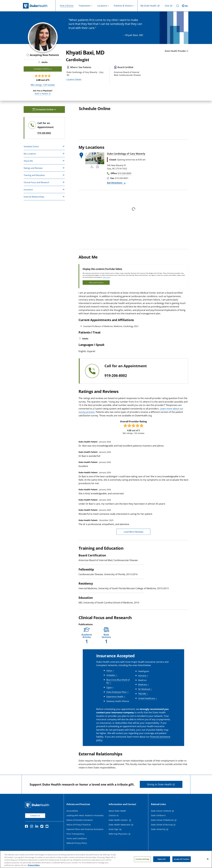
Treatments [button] (84, 6)
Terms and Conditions (77, 838)
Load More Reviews (134, 532)
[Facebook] (27, 827)
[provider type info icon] (187, 51)
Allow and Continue (96, 283)
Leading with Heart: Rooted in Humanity (85, 815)
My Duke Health (149, 6)
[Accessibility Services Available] (92, 167)
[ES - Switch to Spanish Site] (185, 6)
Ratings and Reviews (33, 168)
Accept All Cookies (182, 861)
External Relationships (34, 197)
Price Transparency (75, 834)
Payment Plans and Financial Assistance (85, 829)
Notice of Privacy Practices (79, 825)
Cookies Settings (142, 861)
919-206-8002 (116, 376)
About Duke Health (117, 811)
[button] (87, 636)
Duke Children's (158, 815)
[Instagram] (32, 827)
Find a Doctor (67, 6)
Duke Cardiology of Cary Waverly (126, 154)
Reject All (162, 861)
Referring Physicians (118, 834)
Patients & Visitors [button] (123, 6)
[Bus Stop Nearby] (97, 167)
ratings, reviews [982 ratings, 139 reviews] (43, 85)
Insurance (28, 189)
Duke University (158, 829)
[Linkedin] (37, 827)
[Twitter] (42, 827)
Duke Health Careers (119, 820)
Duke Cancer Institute (161, 811)
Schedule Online (31, 146)
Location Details (74, 79)
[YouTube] (48, 827)
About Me (28, 161)
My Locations (30, 154)
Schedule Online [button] (43, 69)
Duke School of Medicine (162, 820)
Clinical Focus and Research (36, 182)
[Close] (208, 861)
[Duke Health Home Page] (38, 805)
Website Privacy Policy (77, 843)
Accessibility (72, 811)
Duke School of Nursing (162, 825)
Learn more (106, 277)
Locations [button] (102, 6)
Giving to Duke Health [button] (159, 784)
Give (167, 6)
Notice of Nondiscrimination (80, 820)
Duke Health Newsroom (120, 825)
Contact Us (35, 816)
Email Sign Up (115, 829)
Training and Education (34, 175)
